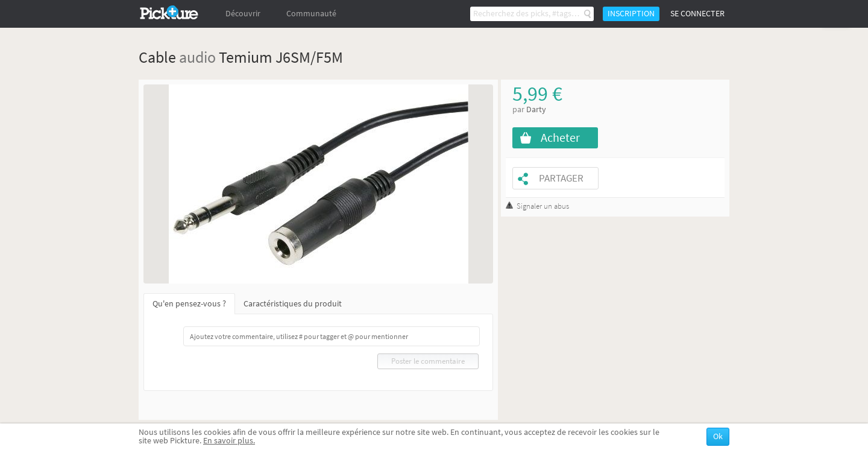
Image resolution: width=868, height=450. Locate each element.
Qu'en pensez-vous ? (189, 304)
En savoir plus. (229, 441)
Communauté (311, 14)
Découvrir (243, 14)
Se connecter (697, 14)
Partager (561, 178)
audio (197, 57)
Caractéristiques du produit (293, 304)
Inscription (631, 14)
